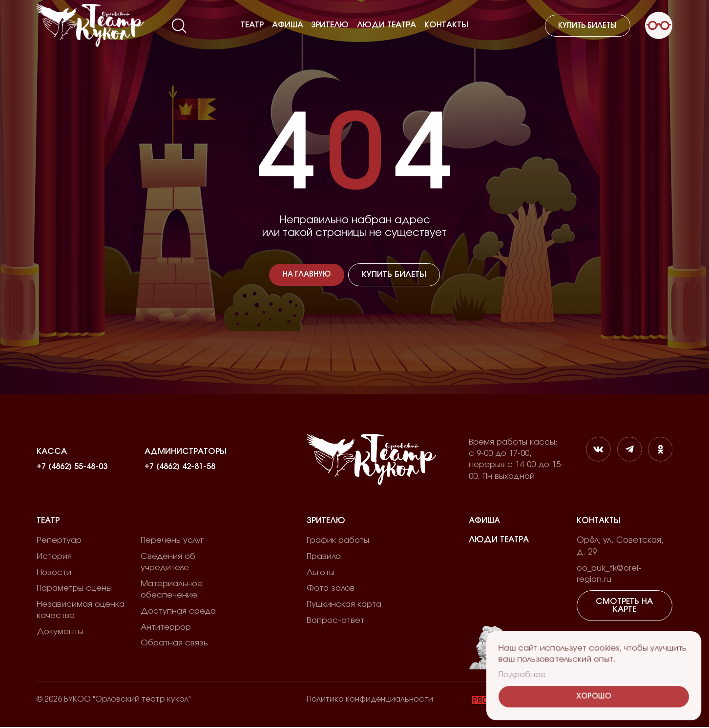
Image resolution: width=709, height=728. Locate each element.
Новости (54, 573)
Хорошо (594, 697)
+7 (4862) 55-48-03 (72, 467)
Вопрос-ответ (335, 621)
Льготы (321, 573)
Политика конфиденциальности (370, 700)
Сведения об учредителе (168, 563)
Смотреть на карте (625, 606)
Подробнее (522, 675)
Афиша (288, 25)
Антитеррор (166, 628)
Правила (324, 557)
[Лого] (90, 25)
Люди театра (386, 25)
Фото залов (331, 589)
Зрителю (330, 25)
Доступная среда (178, 612)
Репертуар (59, 541)
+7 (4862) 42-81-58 (180, 467)
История (54, 557)
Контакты (446, 25)
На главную (307, 275)
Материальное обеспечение (172, 590)
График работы (338, 541)
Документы (60, 632)
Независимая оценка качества (81, 610)
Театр (252, 25)
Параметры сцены (74, 589)
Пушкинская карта (344, 605)
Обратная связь (174, 644)
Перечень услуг (172, 541)
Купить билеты (587, 26)
